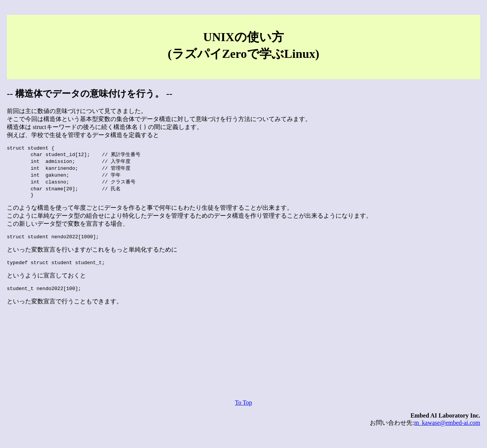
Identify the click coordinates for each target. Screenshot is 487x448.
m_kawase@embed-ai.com (447, 431)
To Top (243, 411)
